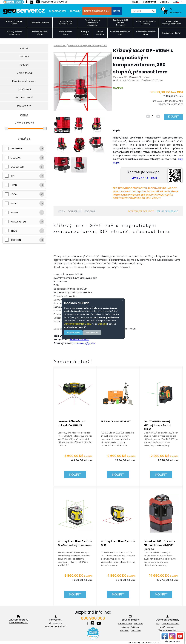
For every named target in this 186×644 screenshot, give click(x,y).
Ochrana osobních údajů (78, 324)
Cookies (102, 324)
